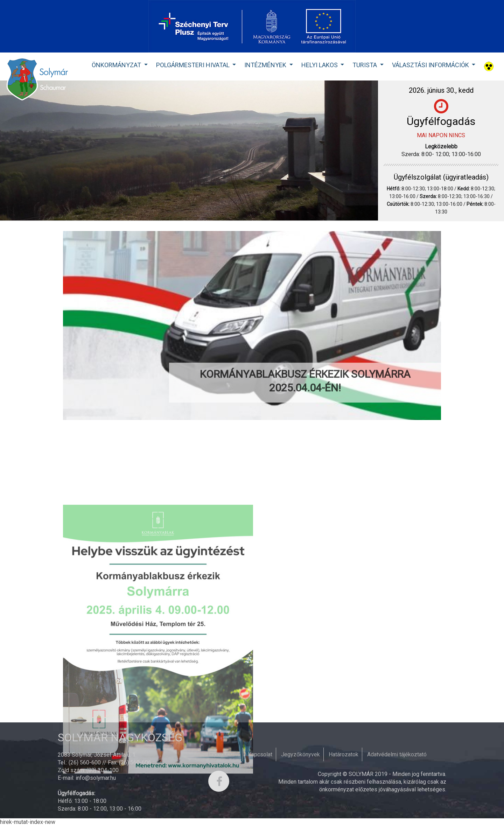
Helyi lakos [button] (320, 65)
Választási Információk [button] (431, 65)
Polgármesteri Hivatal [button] (194, 65)
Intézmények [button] (266, 65)
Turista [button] (365, 65)
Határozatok (344, 754)
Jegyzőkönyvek (300, 754)
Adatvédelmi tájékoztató (397, 754)
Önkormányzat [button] (117, 65)
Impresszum (223, 754)
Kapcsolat (260, 754)
